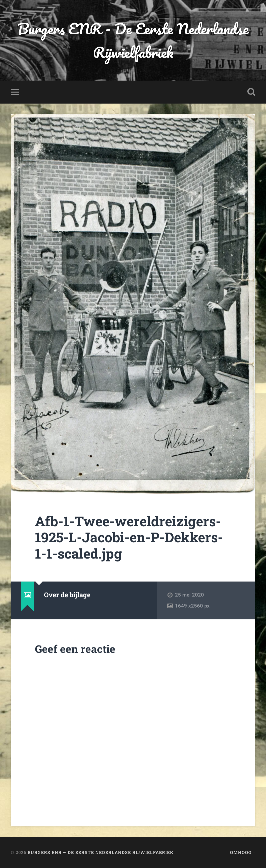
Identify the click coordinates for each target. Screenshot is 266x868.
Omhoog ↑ (243, 852)
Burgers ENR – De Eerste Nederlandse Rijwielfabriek (101, 852)
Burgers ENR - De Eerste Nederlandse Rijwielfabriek (133, 40)
